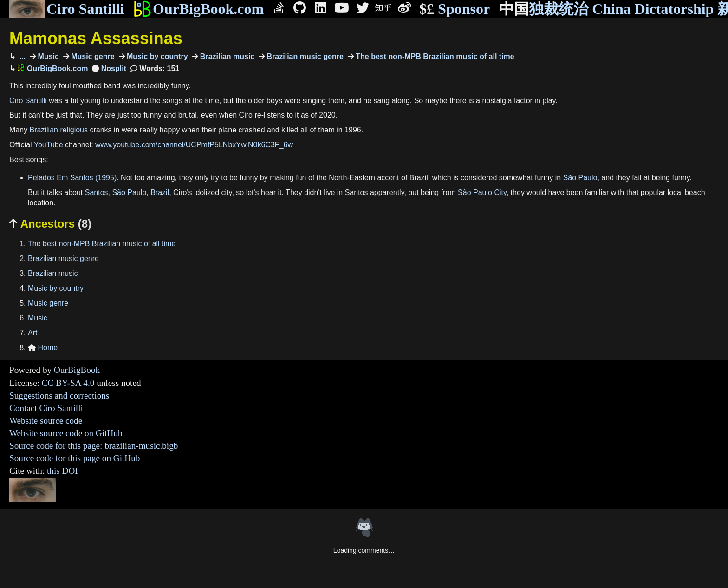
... (21, 56)
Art (32, 333)
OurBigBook (77, 370)
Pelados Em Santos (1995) (72, 178)
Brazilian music (226, 56)
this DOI (62, 471)
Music (47, 56)
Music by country (156, 56)
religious (74, 130)
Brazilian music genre (304, 56)
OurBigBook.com (198, 9)
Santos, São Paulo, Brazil (127, 193)
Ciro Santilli (67, 9)
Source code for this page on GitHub (75, 458)
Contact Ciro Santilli (46, 408)
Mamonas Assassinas (96, 38)
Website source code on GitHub (66, 433)
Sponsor (455, 9)
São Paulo (580, 178)
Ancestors (50, 224)
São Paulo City (482, 193)
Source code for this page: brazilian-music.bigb (94, 446)
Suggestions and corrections (59, 395)
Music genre (92, 56)
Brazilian (44, 130)
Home (43, 348)
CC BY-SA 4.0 (68, 383)
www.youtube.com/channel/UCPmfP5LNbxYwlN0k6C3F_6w (194, 145)
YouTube (49, 145)
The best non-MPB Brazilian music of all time (434, 56)
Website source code (46, 421)
